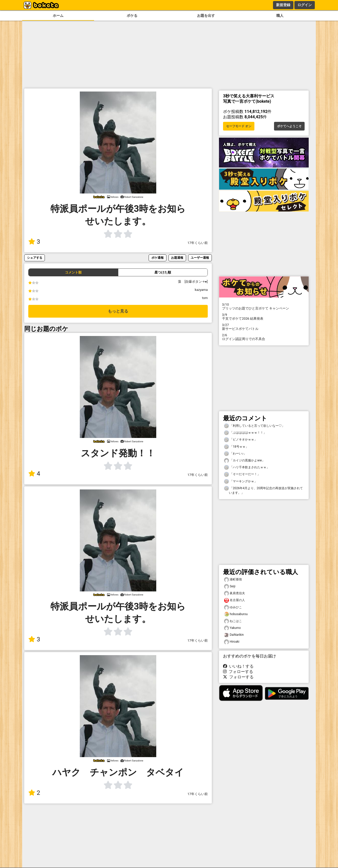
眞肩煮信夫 (235, 593)
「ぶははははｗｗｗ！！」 (245, 433)
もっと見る (118, 311)
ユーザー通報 (200, 258)
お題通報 (177, 258)
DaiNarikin (234, 635)
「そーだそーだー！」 (242, 474)
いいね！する (238, 666)
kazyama (201, 290)
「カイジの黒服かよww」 (244, 461)
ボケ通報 (158, 258)
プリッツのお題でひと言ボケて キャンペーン (264, 306)
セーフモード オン (239, 126)
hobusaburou (236, 614)
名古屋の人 (235, 600)
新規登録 (283, 5)
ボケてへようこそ (289, 126)
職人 (280, 16)
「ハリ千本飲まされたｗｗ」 (247, 467)
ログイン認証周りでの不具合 (264, 337)
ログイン (305, 5)
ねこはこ (233, 621)
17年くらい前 (198, 243)
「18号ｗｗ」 (236, 447)
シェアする (35, 258)
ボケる (132, 16)
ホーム (58, 16)
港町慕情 (233, 580)
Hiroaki (232, 642)
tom (205, 298)
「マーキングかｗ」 (241, 481)
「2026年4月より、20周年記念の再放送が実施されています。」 (263, 490)
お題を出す (206, 16)
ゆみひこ (233, 607)
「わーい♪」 (235, 454)
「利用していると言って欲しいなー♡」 (254, 426)
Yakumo (232, 628)
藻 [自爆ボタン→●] (194, 282)
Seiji (230, 586)
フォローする (238, 672)
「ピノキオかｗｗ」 (241, 440)
